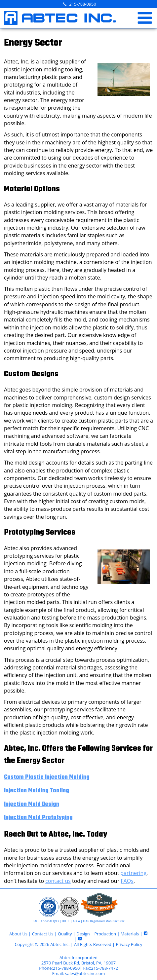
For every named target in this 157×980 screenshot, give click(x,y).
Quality (65, 934)
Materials (130, 934)
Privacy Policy (129, 944)
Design (83, 934)
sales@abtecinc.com (85, 973)
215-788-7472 (104, 968)
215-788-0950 (82, 4)
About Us (18, 934)
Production (105, 934)
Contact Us (43, 934)
